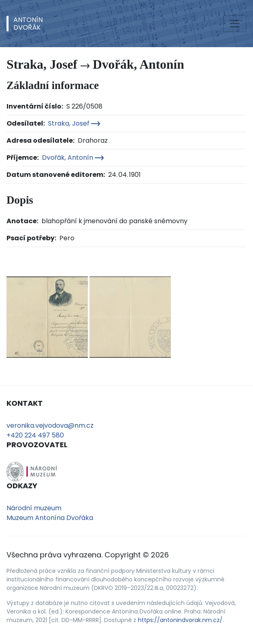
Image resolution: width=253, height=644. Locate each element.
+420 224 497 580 (35, 435)
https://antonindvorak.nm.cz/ (180, 620)
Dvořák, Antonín (73, 158)
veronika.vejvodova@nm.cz (50, 425)
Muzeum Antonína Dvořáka (50, 518)
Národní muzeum (34, 508)
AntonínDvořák (28, 24)
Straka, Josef (74, 123)
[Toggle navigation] (235, 24)
